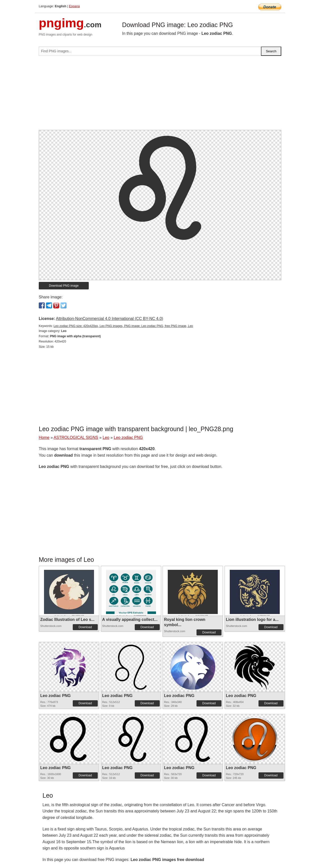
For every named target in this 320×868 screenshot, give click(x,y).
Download (85, 627)
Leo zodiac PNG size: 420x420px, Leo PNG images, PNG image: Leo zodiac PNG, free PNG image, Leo (123, 326)
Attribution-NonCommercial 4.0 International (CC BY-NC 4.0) (109, 319)
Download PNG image (64, 286)
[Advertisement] (160, 95)
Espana (74, 6)
